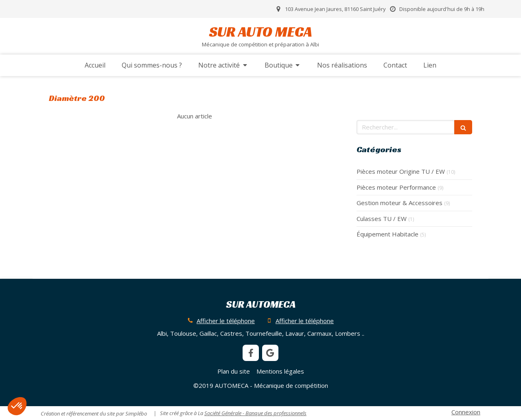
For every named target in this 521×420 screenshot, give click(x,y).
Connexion (466, 412)
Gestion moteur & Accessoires (400, 203)
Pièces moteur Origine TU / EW (401, 171)
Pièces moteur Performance (396, 187)
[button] (17, 406)
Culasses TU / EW (382, 219)
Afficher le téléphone (226, 321)
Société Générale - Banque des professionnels (255, 413)
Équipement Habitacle (387, 234)
